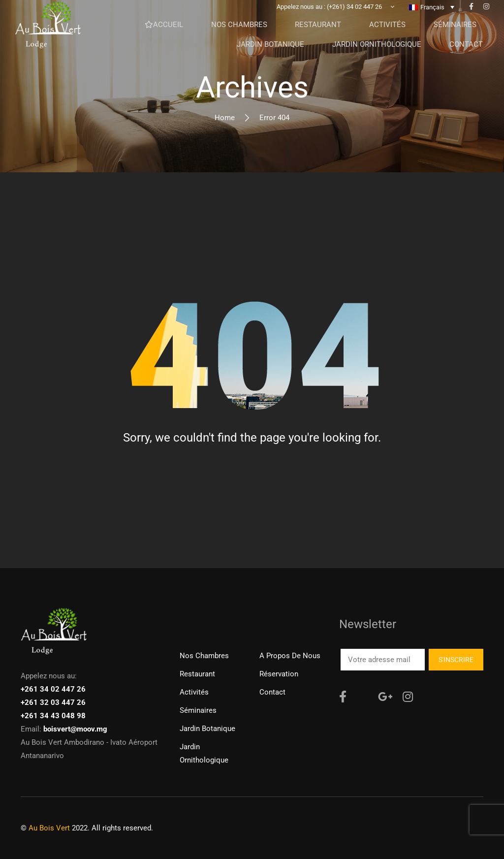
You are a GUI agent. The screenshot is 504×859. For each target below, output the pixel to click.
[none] (432, 14)
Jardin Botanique (207, 729)
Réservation (279, 674)
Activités (194, 692)
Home (225, 118)
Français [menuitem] (432, 15)
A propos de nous (290, 656)
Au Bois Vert (49, 828)
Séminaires (198, 710)
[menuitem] (432, 14)
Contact (272, 692)
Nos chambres (204, 656)
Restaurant (197, 674)
